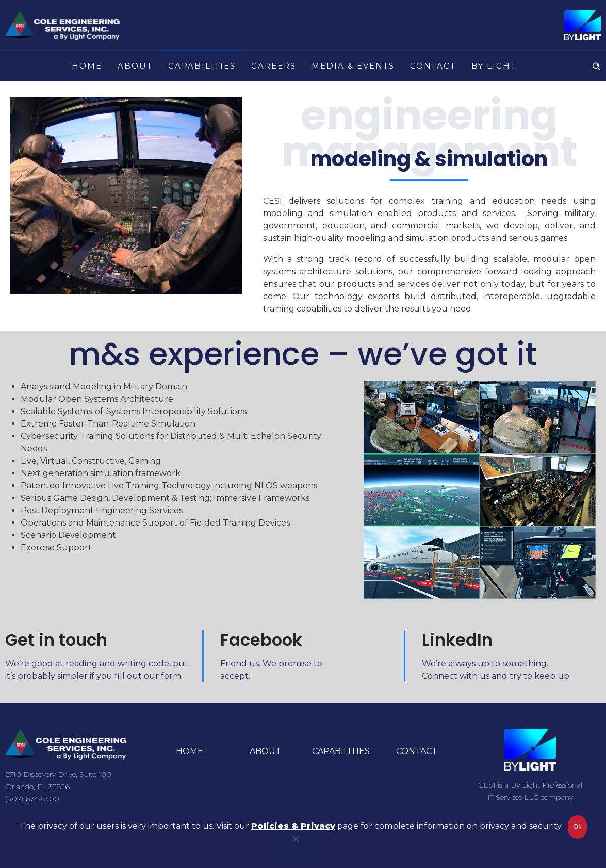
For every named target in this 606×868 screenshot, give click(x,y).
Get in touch (56, 640)
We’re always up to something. (485, 664)
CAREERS (274, 66)
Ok (577, 827)
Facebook (261, 640)
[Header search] (596, 65)
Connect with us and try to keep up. (496, 676)
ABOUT (135, 66)
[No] (296, 845)
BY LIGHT (494, 66)
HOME (87, 66)
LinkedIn (457, 640)
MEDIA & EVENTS (353, 66)
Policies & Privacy (293, 826)
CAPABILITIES (202, 66)
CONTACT (433, 66)
